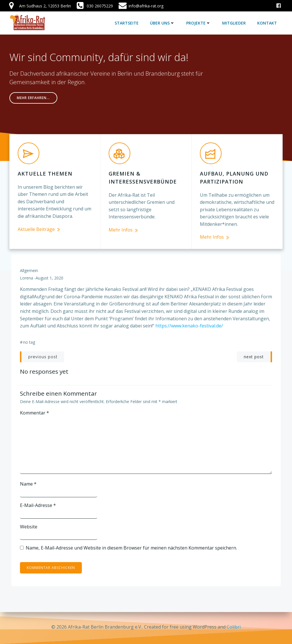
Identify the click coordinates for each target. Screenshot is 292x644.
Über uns (163, 23)
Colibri (234, 627)
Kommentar (35, 411)
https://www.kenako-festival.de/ (189, 324)
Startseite (127, 23)
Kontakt (267, 23)
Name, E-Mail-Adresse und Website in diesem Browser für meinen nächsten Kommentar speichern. (131, 546)
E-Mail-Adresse (38, 504)
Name (28, 482)
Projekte (199, 23)
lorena (27, 276)
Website (29, 525)
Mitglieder (234, 23)
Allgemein (29, 269)
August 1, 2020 (49, 276)
